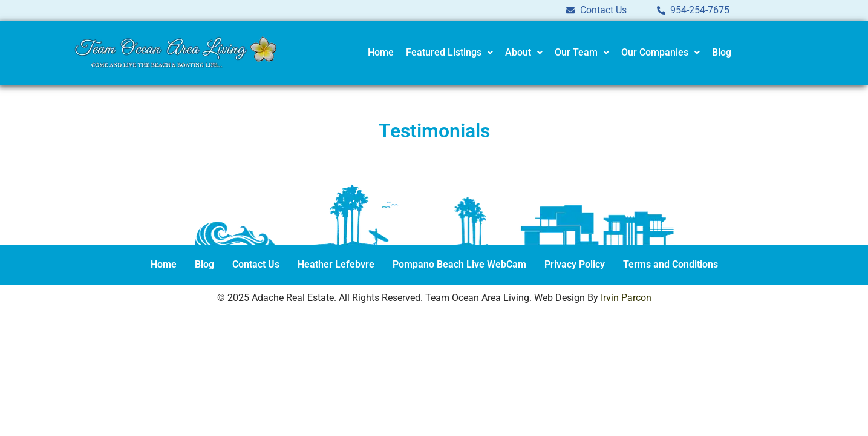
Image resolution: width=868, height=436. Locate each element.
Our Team (582, 52)
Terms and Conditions (671, 264)
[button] (449, 53)
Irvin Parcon (626, 298)
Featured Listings (449, 52)
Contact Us (256, 264)
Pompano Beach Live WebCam (459, 264)
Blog (722, 52)
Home (381, 52)
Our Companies (661, 52)
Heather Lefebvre (336, 264)
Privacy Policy (575, 264)
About (524, 52)
